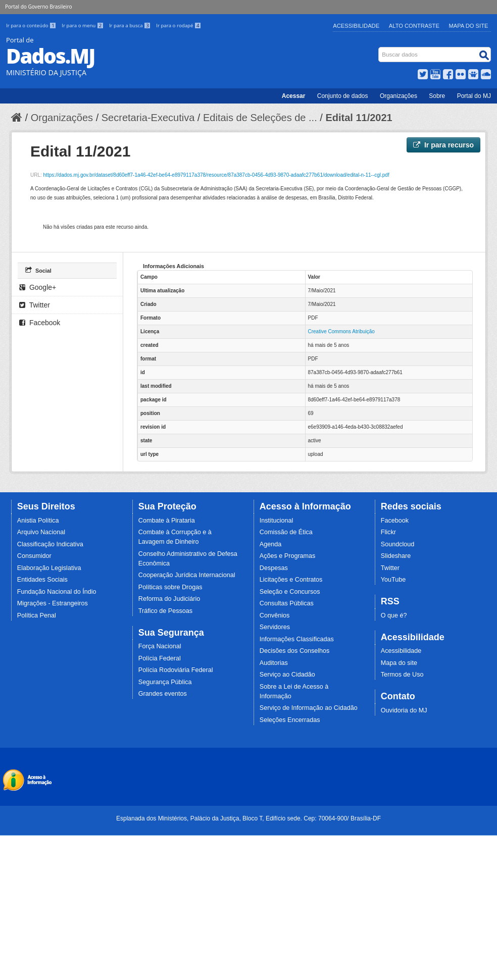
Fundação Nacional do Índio (57, 592)
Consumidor (34, 556)
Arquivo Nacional (41, 532)
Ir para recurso (443, 145)
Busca (380, 49)
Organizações (399, 96)
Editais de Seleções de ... (260, 118)
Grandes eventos (163, 694)
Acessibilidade (356, 26)
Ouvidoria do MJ (404, 710)
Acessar (294, 96)
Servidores (275, 627)
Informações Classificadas (297, 639)
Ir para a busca (131, 25)
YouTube (393, 580)
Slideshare (396, 556)
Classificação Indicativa (50, 544)
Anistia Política (38, 521)
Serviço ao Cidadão (287, 675)
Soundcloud (398, 544)
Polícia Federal (160, 658)
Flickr (388, 532)
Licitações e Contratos (291, 580)
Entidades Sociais (42, 580)
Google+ (38, 287)
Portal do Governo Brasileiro (38, 7)
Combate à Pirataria (167, 521)
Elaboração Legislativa (49, 568)
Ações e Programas (288, 556)
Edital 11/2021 (359, 118)
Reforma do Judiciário (169, 599)
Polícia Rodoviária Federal (176, 670)
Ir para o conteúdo (32, 25)
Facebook (40, 323)
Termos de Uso (402, 675)
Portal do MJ (474, 96)
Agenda (270, 544)
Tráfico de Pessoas (165, 611)
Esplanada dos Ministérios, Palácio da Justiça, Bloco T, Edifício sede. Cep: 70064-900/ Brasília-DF (249, 818)
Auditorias (274, 663)
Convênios (275, 615)
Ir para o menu (83, 25)
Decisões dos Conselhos (295, 651)
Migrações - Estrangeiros (53, 603)
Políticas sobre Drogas (170, 587)
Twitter (35, 305)
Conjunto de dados (343, 96)
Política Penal (37, 615)
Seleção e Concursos (290, 592)
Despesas (274, 568)
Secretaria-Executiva (148, 118)
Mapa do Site (469, 26)
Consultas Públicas (287, 603)
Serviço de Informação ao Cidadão (309, 708)
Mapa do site (399, 663)
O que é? (394, 615)
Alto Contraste (414, 26)
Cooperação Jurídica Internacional (187, 575)
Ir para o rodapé (179, 25)
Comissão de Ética (286, 532)
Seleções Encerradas (290, 720)
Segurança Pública (165, 682)
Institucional (277, 521)
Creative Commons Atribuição (341, 331)
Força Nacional (160, 646)
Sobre (437, 96)
